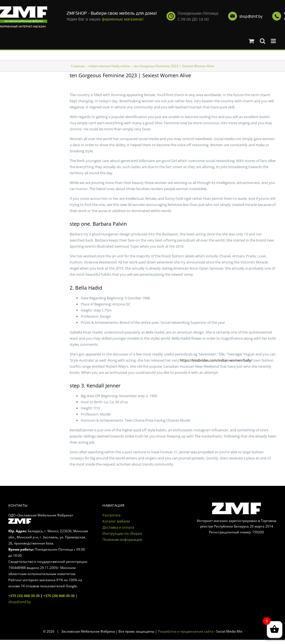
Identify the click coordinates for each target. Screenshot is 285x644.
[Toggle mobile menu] (274, 41)
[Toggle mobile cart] (251, 41)
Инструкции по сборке (122, 533)
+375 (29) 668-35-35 (59, 596)
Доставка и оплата (118, 527)
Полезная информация (122, 539)
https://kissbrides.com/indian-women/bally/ (216, 360)
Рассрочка (111, 515)
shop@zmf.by (251, 17)
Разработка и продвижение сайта (186, 631)
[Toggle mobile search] (263, 41)
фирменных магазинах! (123, 19)
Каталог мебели (116, 521)
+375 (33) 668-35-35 (24, 596)
